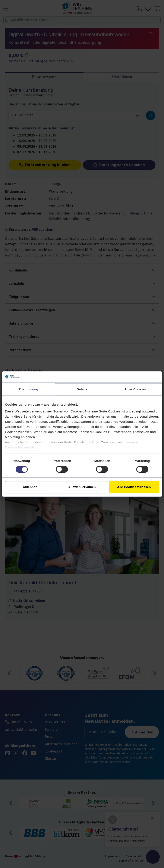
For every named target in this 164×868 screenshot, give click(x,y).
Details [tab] (82, 389)
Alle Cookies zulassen (134, 487)
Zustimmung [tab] (29, 389)
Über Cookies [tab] (136, 389)
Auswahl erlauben (82, 487)
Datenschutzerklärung (23, 447)
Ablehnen (30, 487)
